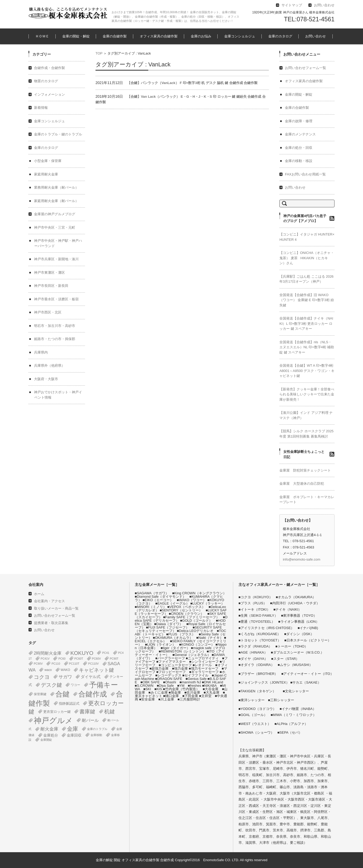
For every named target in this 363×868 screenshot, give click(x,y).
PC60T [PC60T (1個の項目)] (79, 659)
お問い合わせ (316, 36)
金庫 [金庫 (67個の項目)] (73, 729)
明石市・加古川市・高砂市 (55, 326)
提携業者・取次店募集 (51, 623)
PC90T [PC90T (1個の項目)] (114, 659)
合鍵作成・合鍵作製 (49, 68)
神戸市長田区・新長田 (51, 286)
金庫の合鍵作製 (115, 36)
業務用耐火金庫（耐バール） (56, 187)
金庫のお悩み (201, 36)
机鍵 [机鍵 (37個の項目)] (109, 712)
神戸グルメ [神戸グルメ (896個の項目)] (53, 720)
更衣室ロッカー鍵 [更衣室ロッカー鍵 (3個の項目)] (57, 712)
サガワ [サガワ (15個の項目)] (65, 677)
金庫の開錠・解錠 (76, 36)
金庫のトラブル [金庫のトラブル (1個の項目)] (97, 729)
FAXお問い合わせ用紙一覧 (305, 174)
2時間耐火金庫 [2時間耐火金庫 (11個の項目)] (48, 653)
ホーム (39, 594)
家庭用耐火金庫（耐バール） (56, 201)
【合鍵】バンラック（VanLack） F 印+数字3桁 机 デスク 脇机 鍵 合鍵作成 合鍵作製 (192, 83)
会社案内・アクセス (49, 601)
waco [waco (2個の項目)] (48, 670)
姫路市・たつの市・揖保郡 (55, 339)
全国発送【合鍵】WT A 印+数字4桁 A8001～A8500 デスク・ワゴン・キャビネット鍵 (307, 371)
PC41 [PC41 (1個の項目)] (106, 653)
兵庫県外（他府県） (49, 366)
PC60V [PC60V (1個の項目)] (97, 659)
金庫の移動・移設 (299, 161)
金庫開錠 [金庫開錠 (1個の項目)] (46, 740)
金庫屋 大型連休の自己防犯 (302, 484)
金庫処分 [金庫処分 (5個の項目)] (51, 735)
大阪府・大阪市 (46, 379)
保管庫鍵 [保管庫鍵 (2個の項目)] (40, 694)
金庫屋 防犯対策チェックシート (305, 470)
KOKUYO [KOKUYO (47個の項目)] (82, 653)
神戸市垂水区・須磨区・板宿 (56, 299)
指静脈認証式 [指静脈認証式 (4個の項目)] (69, 703)
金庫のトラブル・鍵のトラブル (58, 134)
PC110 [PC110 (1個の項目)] (56, 664)
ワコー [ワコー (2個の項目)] (75, 685)
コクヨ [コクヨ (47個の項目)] (42, 677)
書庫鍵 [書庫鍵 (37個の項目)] (87, 712)
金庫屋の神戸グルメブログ (55, 214)
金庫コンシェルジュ (240, 36)
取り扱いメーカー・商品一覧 (56, 608)
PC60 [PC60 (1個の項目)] (62, 659)
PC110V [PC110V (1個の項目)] (93, 664)
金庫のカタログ (280, 36)
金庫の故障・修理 (299, 121)
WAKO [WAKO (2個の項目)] (65, 670)
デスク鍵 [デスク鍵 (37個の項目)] (51, 685)
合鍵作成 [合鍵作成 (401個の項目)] (93, 694)
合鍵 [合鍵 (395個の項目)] (63, 694)
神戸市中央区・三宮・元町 (55, 227)
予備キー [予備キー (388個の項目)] (104, 685)
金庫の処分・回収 (299, 148)
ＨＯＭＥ (42, 36)
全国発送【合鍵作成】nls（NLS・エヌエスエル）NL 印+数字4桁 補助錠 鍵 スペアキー (307, 347)
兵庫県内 (41, 352)
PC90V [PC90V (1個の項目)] (38, 664)
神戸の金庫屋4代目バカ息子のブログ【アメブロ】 (305, 219)
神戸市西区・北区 (48, 312)
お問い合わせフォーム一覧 (305, 68)
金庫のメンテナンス (300, 134)
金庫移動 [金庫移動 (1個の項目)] (96, 735)
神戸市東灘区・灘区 (49, 273)
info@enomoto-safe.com (302, 559)
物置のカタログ (46, 81)
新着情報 (41, 108)
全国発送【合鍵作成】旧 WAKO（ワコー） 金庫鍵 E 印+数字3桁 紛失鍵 (307, 300)
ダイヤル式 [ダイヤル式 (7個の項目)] (91, 677)
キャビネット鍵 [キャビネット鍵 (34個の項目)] (96, 670)
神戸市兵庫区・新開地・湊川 (56, 259)
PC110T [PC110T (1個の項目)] (74, 664)
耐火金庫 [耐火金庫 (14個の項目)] (49, 729)
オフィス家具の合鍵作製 (159, 36)
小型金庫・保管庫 (48, 161)
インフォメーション (49, 94)
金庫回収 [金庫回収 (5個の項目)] (74, 735)
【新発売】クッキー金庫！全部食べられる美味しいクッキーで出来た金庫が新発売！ (307, 394)
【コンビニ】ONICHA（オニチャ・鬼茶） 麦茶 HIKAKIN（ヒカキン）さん (307, 258)
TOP (99, 53)
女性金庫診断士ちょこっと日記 (304, 454)
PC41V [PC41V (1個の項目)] (45, 659)
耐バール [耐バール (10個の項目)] (90, 720)
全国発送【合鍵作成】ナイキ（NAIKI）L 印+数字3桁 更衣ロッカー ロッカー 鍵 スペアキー (306, 323)
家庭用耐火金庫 (46, 174)
